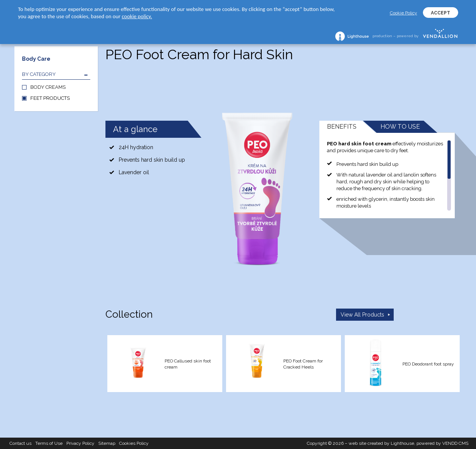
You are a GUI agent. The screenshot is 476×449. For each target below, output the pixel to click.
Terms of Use (49, 443)
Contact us (20, 443)
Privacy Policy (80, 443)
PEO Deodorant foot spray (428, 364)
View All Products (362, 315)
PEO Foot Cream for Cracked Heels (303, 364)
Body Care (36, 59)
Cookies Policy (134, 443)
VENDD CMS (455, 443)
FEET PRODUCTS (50, 98)
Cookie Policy (404, 13)
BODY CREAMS (48, 87)
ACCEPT (441, 13)
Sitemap (107, 443)
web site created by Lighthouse (381, 443)
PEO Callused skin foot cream (188, 364)
